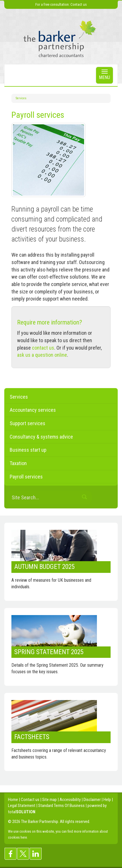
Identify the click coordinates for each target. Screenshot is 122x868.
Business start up (28, 450)
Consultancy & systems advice (41, 437)
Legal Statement (22, 806)
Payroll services (26, 477)
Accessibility (70, 800)
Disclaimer (92, 800)
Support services (28, 423)
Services (21, 98)
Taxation (18, 463)
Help (107, 800)
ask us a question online (42, 355)
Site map (49, 800)
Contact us (79, 4)
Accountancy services (33, 410)
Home (13, 800)
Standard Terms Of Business (61, 806)
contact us (43, 348)
